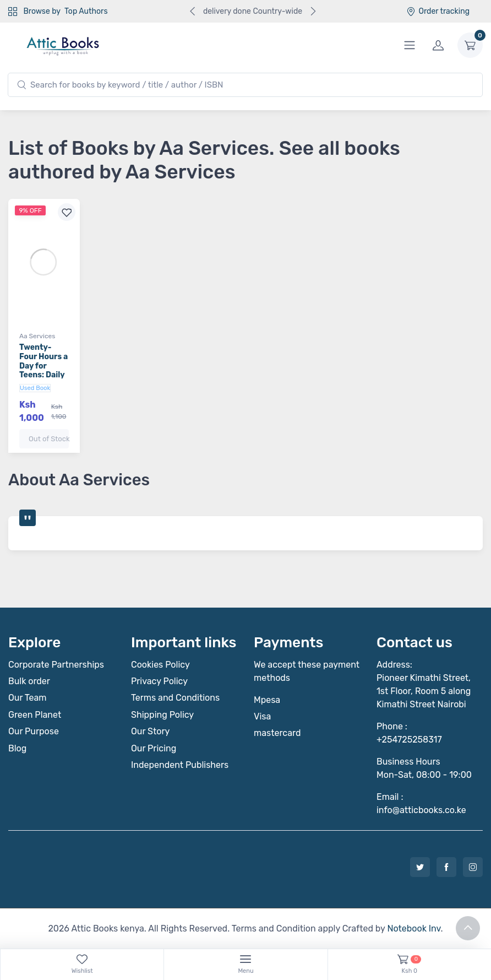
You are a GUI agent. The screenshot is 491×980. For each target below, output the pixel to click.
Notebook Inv (414, 928)
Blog (17, 748)
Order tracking (438, 11)
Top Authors (86, 11)
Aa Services (37, 336)
